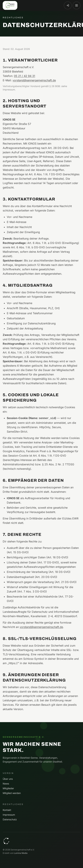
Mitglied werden (12, 793)
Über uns (8, 779)
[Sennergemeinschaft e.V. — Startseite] (10, 5)
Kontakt (7, 810)
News (6, 784)
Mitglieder (8, 788)
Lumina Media (21, 853)
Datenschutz (10, 819)
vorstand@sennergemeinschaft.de (34, 80)
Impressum (9, 815)
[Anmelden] (68, 5)
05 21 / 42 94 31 (25, 76)
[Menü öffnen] (77, 5)
